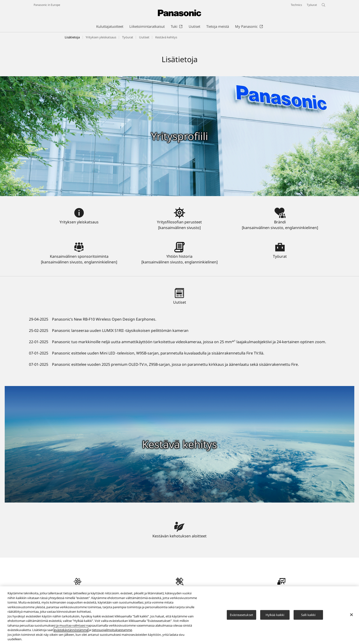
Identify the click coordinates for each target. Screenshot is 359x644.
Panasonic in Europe (47, 5)
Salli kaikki (308, 617)
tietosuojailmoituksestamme (112, 632)
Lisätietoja (72, 37)
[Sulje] (351, 617)
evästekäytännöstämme (71, 632)
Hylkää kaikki (275, 617)
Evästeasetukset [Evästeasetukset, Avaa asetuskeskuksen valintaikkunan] (241, 617)
